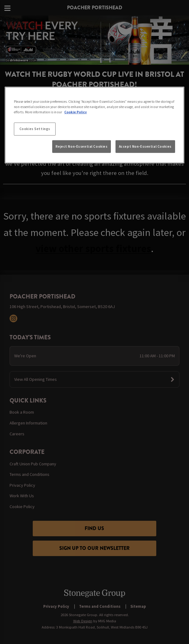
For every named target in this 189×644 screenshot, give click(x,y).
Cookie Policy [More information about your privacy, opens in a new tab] (76, 112)
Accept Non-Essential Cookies (145, 146)
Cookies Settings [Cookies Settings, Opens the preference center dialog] (35, 129)
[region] (94, 125)
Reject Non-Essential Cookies (82, 146)
